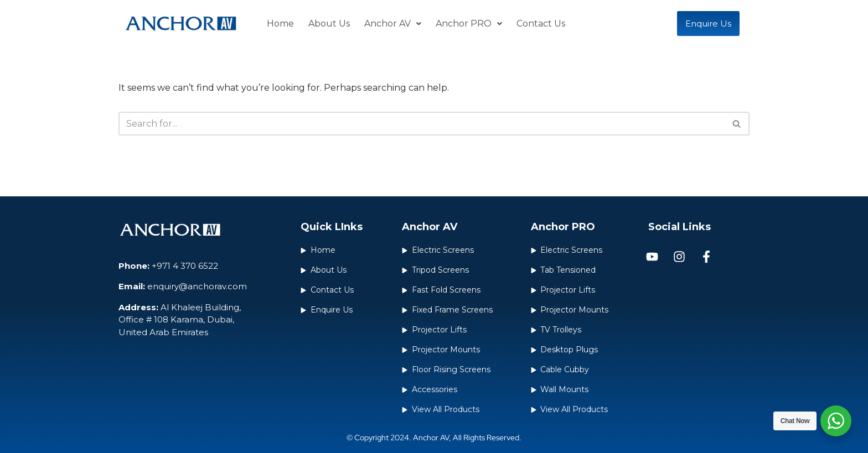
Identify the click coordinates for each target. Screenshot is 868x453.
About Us (329, 24)
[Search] (422, 124)
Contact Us (541, 24)
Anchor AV (393, 24)
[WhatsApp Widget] (836, 421)
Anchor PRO (469, 24)
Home (280, 24)
